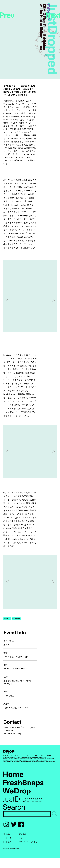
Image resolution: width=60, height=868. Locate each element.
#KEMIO (7, 619)
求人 (21, 838)
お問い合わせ (10, 838)
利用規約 (7, 842)
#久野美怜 (16, 619)
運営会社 (7, 834)
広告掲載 (23, 834)
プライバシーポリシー (29, 842)
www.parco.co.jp (15, 733)
